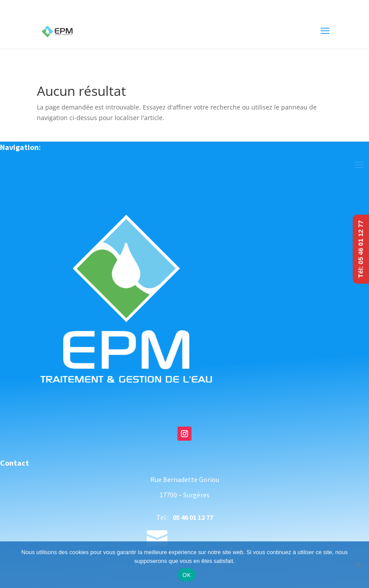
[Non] (358, 565)
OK (186, 575)
